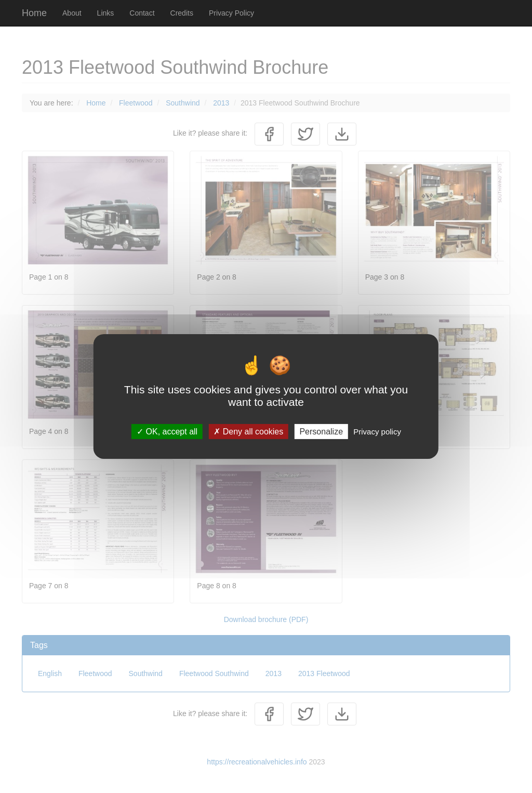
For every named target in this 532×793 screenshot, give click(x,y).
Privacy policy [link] (377, 432)
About (72, 13)
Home (34, 13)
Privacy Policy (231, 13)
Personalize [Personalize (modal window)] (321, 432)
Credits (182, 13)
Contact (142, 13)
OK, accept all (167, 432)
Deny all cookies (248, 432)
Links (106, 13)
